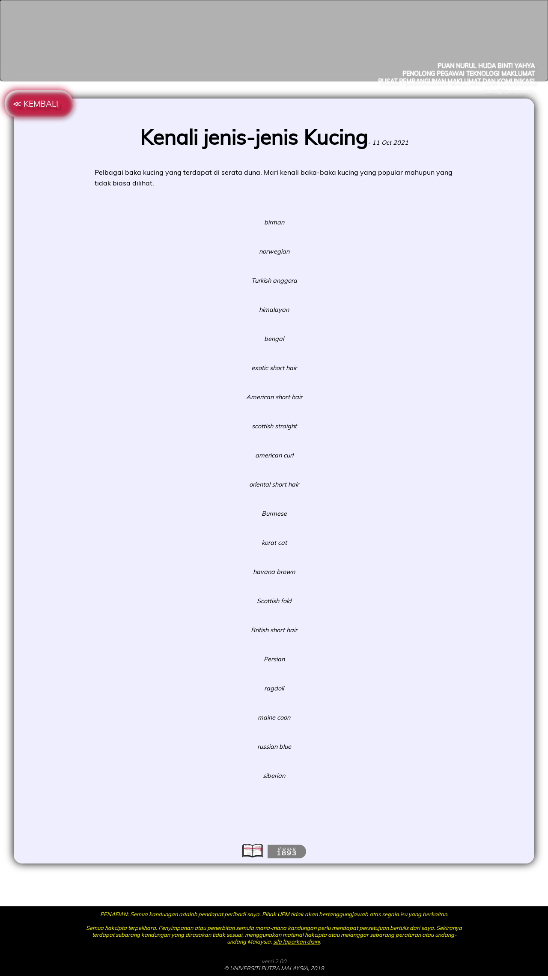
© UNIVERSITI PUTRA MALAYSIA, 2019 (274, 968)
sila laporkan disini (296, 941)
